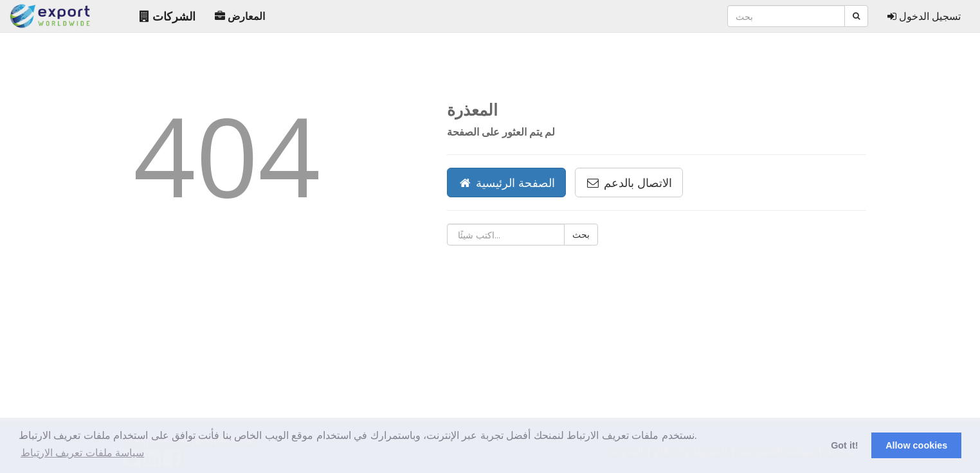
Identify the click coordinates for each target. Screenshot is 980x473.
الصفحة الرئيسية (506, 183)
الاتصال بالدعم (629, 183)
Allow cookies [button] (916, 445)
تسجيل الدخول (924, 16)
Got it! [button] (844, 445)
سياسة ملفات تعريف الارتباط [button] (82, 453)
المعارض (240, 16)
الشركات (168, 16)
